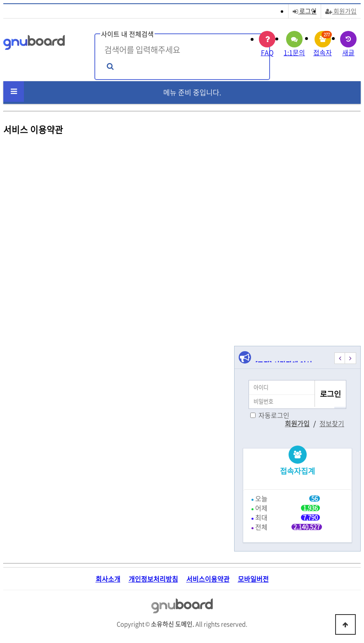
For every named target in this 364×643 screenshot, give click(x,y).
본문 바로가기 (0, 0)
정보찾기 (332, 423)
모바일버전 (253, 579)
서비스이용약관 (208, 579)
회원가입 (341, 11)
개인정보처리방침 (153, 579)
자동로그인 (274, 415)
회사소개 (108, 579)
